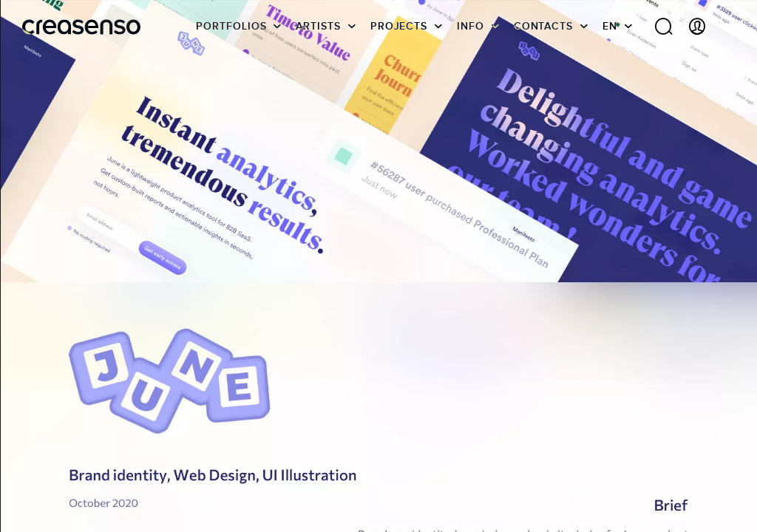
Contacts (543, 33)
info (471, 33)
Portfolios (231, 33)
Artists (318, 33)
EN (610, 33)
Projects (399, 33)
